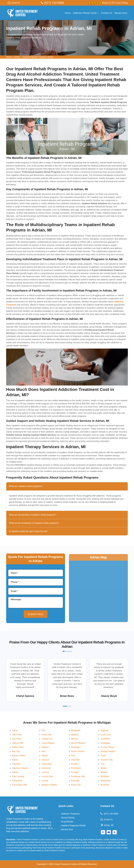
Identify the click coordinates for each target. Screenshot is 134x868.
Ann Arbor (17, 739)
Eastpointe (17, 781)
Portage (75, 772)
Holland (45, 747)
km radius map (98, 593)
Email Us (16, 3)
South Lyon (106, 735)
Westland (105, 776)
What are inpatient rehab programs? (26, 486)
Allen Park (17, 735)
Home (68, 13)
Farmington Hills (20, 785)
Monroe (75, 739)
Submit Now (36, 614)
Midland (75, 735)
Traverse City (107, 760)
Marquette (76, 730)
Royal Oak (76, 785)
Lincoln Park (47, 776)
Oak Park (75, 760)
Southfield (105, 739)
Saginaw (104, 730)
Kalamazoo (47, 764)
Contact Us (107, 13)
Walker (104, 768)
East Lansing (18, 776)
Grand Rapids (48, 743)
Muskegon (76, 747)
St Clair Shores (108, 747)
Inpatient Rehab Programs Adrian (38, 57)
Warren (104, 772)
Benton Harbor (19, 756)
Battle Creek (18, 747)
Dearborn (16, 764)
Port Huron (76, 768)
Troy (103, 764)
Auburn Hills (18, 743)
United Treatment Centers (66, 864)
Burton (15, 760)
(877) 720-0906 (54, 3)
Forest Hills (47, 735)
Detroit (15, 772)
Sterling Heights (108, 751)
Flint (43, 730)
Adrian (17, 57)
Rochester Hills (78, 776)
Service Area (121, 13)
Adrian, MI (109, 825)
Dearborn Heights (20, 768)
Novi (73, 756)
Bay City (16, 751)
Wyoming (105, 785)
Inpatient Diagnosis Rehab (73, 826)
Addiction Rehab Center (86, 13)
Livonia (45, 781)
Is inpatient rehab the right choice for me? (28, 531)
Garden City (47, 739)
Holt (43, 751)
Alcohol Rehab (68, 818)
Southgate (105, 743)
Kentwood (46, 768)
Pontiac (75, 764)
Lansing (45, 772)
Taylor (103, 756)
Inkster (45, 756)
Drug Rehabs (67, 822)
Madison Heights (49, 785)
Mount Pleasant (78, 743)
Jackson (45, 760)
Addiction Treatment (70, 814)
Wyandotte (105, 781)
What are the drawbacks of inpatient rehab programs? (34, 523)
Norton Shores (78, 751)
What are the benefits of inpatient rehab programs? (33, 515)
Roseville (75, 781)
